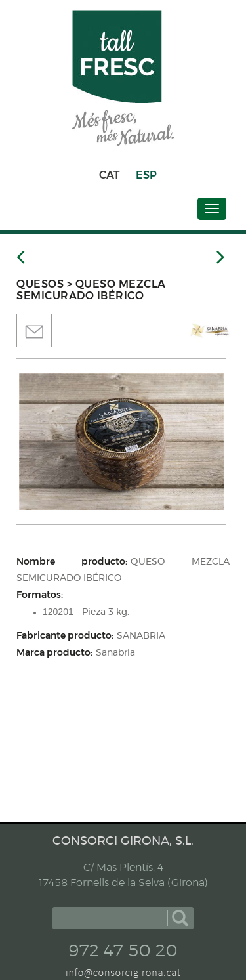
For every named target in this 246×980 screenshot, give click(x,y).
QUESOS (40, 284)
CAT (109, 175)
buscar (180, 918)
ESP (146, 175)
